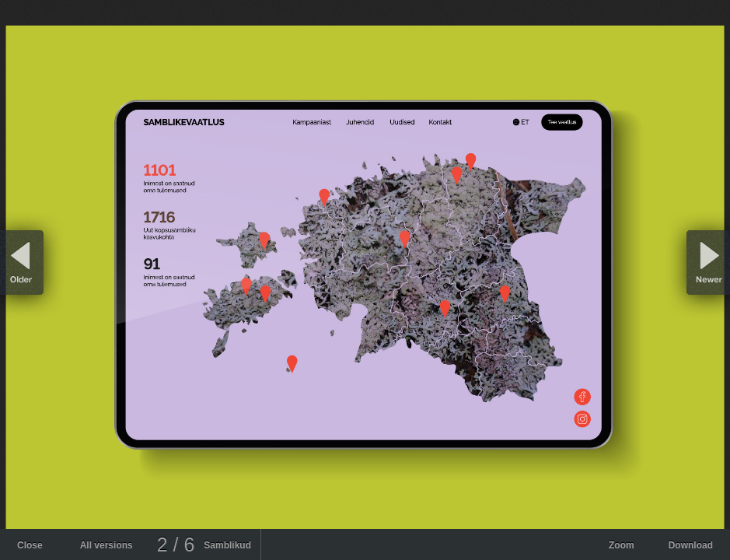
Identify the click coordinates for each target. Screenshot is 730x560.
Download (691, 545)
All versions (107, 545)
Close (30, 545)
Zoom (622, 545)
